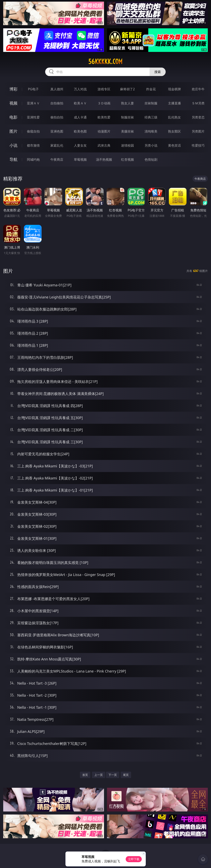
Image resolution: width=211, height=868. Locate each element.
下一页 (113, 775)
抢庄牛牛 (198, 89)
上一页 (99, 775)
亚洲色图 (57, 131)
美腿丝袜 (127, 131)
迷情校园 (127, 145)
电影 (13, 117)
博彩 (13, 89)
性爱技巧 (198, 145)
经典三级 (151, 117)
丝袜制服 (151, 103)
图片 (13, 131)
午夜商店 (57, 159)
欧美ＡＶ (80, 103)
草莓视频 (80, 159)
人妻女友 (80, 145)
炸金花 (151, 89)
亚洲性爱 (33, 117)
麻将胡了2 (127, 89)
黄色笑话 (174, 145)
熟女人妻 (127, 103)
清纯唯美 (151, 131)
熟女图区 (174, 131)
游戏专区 (104, 89)
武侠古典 (104, 145)
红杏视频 (127, 159)
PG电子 (33, 89)
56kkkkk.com (105, 62)
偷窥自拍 (33, 131)
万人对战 (80, 89)
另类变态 (198, 117)
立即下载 (134, 859)
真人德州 (57, 89)
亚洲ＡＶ (33, 103)
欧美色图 (80, 131)
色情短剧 (151, 159)
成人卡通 (80, 117)
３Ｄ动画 (104, 103)
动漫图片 (104, 131)
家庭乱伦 (57, 145)
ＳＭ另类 (198, 103)
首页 (85, 775)
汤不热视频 (104, 159)
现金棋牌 (174, 89)
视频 (13, 103)
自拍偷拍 (57, 103)
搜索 (158, 72)
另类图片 (198, 131)
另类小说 (151, 145)
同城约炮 (33, 159)
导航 (13, 159)
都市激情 (33, 145)
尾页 (126, 775)
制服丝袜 (127, 117)
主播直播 (174, 103)
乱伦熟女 (174, 117)
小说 (13, 145)
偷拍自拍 (57, 117)
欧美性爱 (104, 117)
